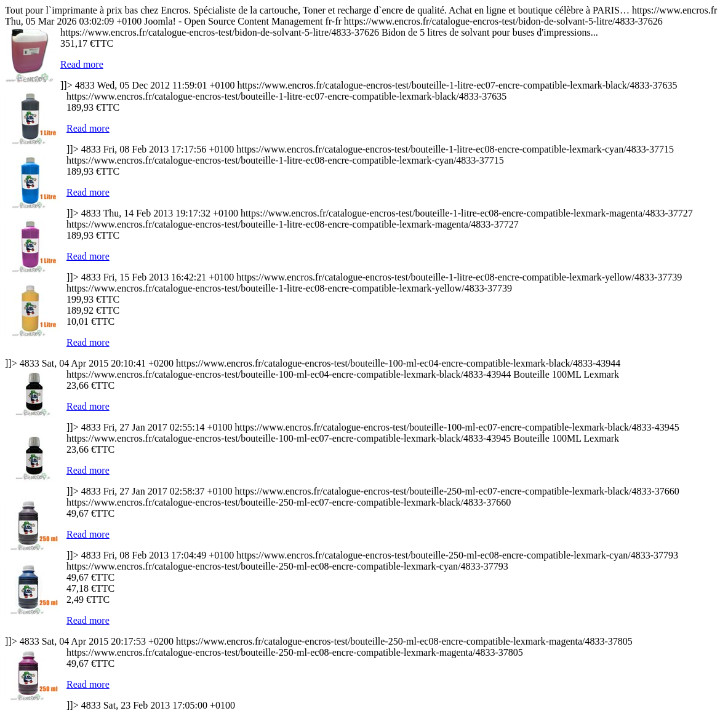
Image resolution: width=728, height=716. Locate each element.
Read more (82, 64)
